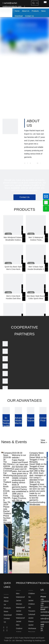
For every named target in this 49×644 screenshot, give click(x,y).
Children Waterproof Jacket (20, 618)
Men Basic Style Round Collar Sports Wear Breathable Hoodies (36, 297)
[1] (10, 126)
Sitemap (19, 641)
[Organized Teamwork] (31, 411)
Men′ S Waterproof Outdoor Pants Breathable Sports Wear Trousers (36, 239)
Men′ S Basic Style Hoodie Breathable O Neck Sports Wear (36, 268)
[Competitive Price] (43, 411)
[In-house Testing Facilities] (6, 411)
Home (6, 597)
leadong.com (40, 641)
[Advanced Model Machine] (18, 411)
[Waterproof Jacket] (37, 3)
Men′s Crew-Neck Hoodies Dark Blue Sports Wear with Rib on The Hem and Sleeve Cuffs (13, 297)
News (6, 611)
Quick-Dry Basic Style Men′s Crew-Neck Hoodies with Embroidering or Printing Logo (13, 268)
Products (7, 608)
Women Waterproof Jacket (20, 607)
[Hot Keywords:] (34, 3)
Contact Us (24, 197)
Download (8, 615)
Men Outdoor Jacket (19, 628)
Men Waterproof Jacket (20, 597)
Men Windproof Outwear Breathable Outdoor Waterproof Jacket (13, 239)
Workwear (32, 628)
